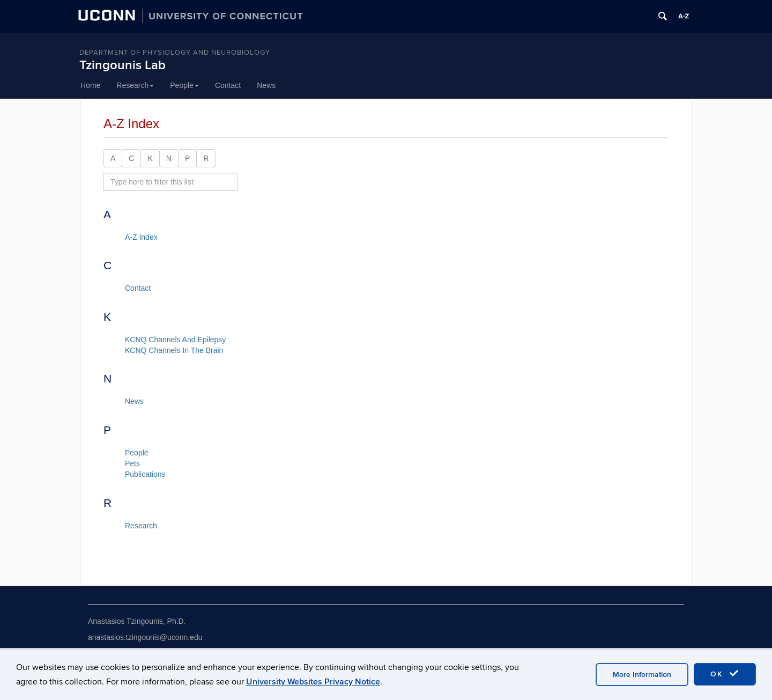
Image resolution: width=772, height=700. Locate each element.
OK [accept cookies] (725, 674)
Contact (228, 85)
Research (135, 85)
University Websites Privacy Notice (313, 682)
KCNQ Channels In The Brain (174, 350)
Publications (145, 474)
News (266, 85)
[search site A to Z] (170, 182)
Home (90, 85)
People (184, 85)
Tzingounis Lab (123, 65)
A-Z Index (141, 237)
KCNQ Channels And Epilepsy (175, 340)
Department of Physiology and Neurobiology (175, 53)
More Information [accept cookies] (642, 675)
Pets (132, 463)
